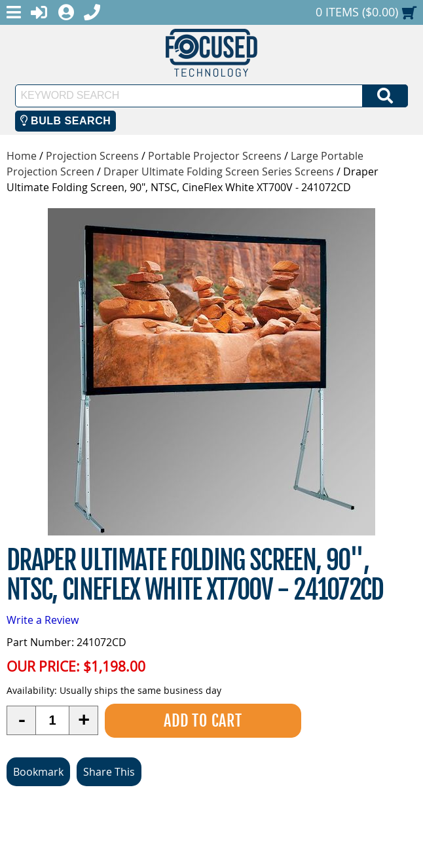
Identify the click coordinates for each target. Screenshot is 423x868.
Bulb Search (66, 121)
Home (22, 156)
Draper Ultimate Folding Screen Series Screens (219, 172)
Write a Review (43, 620)
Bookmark (38, 772)
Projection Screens (92, 156)
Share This (109, 772)
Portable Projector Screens (215, 156)
